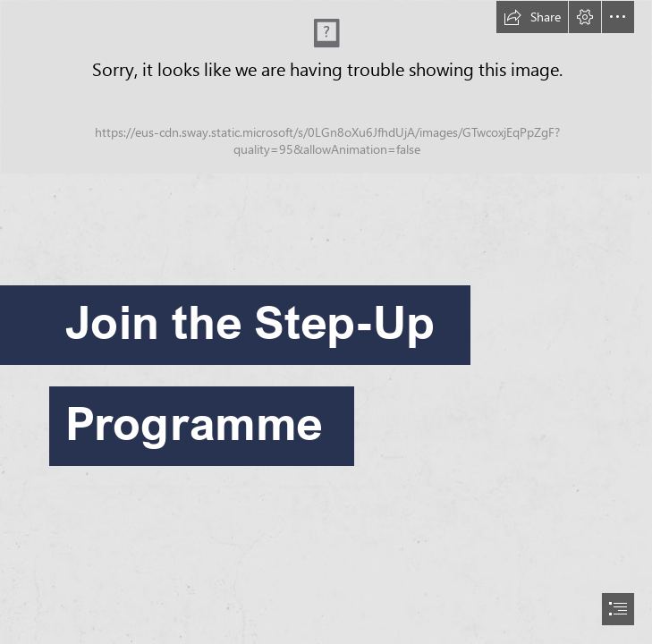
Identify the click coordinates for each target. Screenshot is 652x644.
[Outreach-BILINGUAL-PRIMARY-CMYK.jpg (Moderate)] (326, 87)
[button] (532, 17)
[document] (326, 322)
